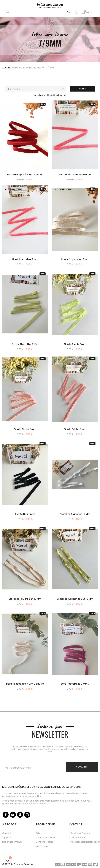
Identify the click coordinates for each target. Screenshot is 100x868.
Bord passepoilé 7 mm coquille (25, 684)
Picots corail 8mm (25, 429)
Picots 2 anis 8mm (75, 344)
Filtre (83, 89)
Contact (7, 833)
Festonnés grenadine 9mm (75, 175)
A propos (7, 837)
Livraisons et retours (46, 837)
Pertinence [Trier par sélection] (37, 89)
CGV (38, 833)
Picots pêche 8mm (75, 429)
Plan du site (42, 846)
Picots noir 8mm (25, 514)
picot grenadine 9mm (25, 259)
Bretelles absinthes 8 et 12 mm (75, 599)
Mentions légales (44, 842)
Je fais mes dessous (50, 6)
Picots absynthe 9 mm (25, 344)
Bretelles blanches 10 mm (75, 514)
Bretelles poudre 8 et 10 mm (25, 599)
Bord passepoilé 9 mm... (75, 684)
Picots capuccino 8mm (75, 259)
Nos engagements (12, 842)
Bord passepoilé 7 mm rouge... (25, 175)
